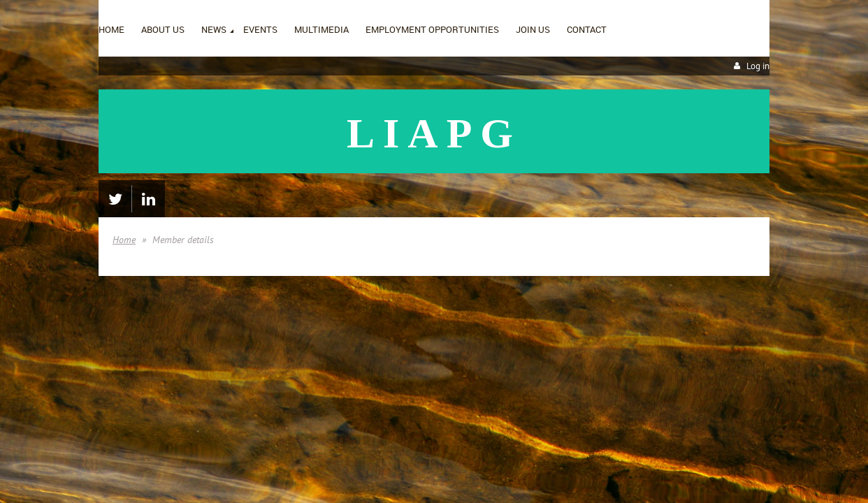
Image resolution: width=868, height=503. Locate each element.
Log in (758, 66)
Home (124, 240)
